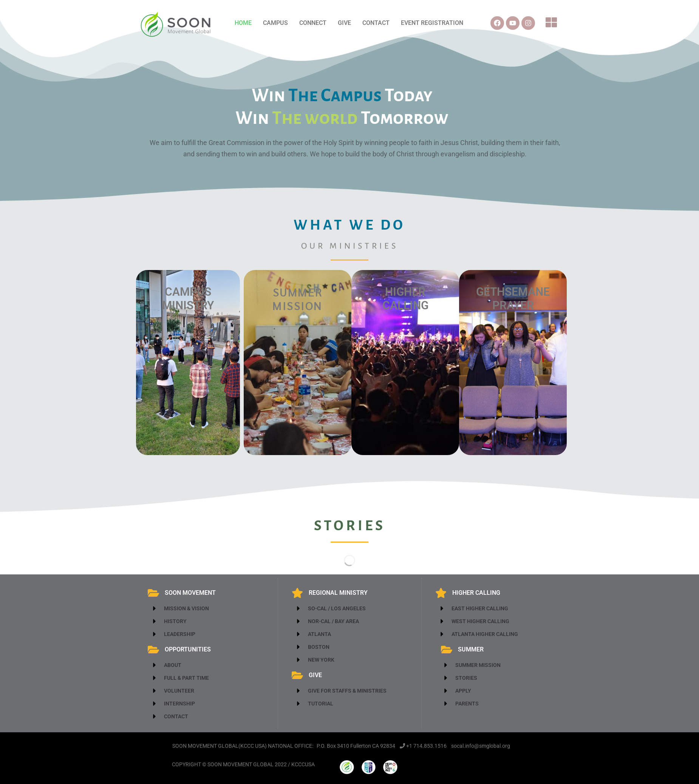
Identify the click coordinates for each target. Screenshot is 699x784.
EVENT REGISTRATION (432, 23)
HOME (243, 23)
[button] (552, 23)
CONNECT (313, 23)
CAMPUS (275, 23)
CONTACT (376, 23)
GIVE (344, 23)
